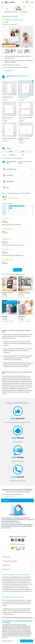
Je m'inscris (6, 500)
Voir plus (17, 270)
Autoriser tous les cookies (26, 641)
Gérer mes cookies (8, 641)
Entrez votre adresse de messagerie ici (13, 494)
